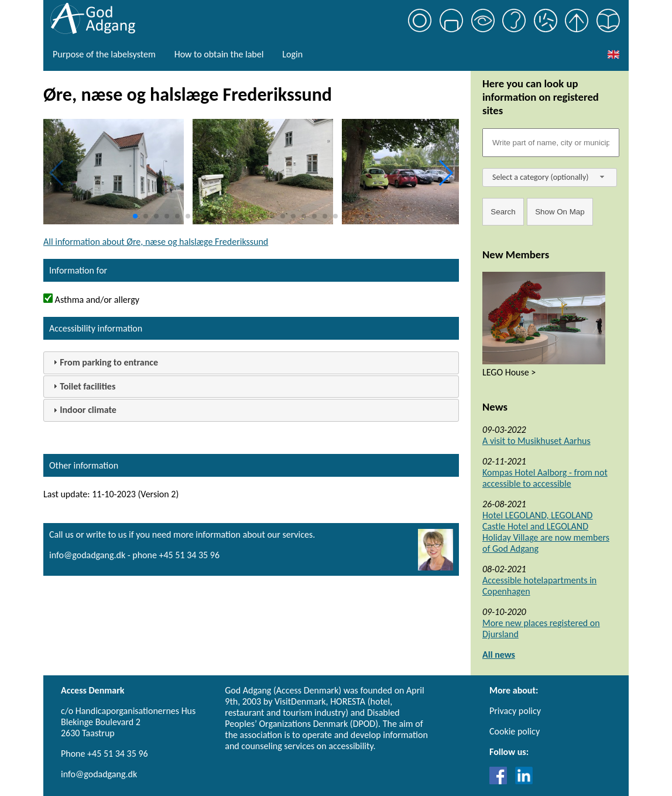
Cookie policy (515, 731)
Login (292, 54)
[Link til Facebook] (501, 781)
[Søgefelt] (551, 143)
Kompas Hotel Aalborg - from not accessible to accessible (545, 478)
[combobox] (550, 177)
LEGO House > (509, 372)
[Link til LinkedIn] (524, 781)
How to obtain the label (219, 54)
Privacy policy (515, 711)
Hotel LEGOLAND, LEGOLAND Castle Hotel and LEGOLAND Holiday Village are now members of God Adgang (546, 532)
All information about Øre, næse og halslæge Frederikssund (156, 242)
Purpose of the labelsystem (104, 54)
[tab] (251, 363)
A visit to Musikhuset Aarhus (536, 441)
